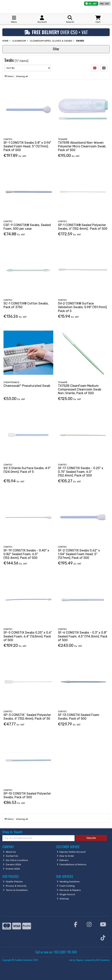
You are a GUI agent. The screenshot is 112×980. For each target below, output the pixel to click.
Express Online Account (71, 852)
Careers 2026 (12, 864)
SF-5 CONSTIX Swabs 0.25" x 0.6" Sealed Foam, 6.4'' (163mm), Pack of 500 (28, 636)
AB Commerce (103, 960)
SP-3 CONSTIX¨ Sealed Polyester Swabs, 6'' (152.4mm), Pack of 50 (27, 717)
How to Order (66, 856)
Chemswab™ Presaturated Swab (27, 386)
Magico (80, 960)
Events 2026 (11, 869)
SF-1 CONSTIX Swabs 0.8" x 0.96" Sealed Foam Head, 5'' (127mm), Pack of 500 (27, 146)
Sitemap (63, 899)
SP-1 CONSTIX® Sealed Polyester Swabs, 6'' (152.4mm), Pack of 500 (83, 227)
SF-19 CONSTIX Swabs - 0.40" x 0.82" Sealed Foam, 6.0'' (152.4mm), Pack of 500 (26, 554)
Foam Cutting (66, 886)
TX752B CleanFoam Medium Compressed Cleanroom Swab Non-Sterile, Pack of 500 (80, 389)
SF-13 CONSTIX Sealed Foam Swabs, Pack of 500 (79, 717)
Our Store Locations (16, 860)
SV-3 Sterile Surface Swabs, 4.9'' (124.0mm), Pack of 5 (27, 470)
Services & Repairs (69, 890)
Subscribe (91, 838)
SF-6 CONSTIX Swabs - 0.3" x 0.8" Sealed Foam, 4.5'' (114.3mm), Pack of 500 (83, 636)
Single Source (66, 894)
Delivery (63, 860)
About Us (9, 852)
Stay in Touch (12, 832)
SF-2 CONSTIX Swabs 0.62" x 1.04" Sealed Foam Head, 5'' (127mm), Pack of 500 (79, 554)
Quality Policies (13, 882)
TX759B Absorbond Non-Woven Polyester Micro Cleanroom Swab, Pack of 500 (82, 146)
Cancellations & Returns (72, 864)
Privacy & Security (15, 886)
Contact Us (11, 856)
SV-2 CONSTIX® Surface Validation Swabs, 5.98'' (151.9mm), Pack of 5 (83, 307)
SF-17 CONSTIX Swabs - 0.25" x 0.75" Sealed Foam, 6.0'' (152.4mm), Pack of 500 (81, 472)
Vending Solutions (68, 882)
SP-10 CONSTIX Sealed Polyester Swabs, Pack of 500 (27, 795)
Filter (56, 49)
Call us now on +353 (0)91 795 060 (56, 952)
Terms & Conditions (15, 890)
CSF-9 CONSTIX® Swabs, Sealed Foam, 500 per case (27, 227)
